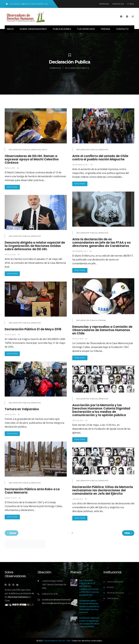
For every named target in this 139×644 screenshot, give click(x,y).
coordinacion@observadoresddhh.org (59, 600)
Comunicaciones (27, 168)
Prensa (102, 320)
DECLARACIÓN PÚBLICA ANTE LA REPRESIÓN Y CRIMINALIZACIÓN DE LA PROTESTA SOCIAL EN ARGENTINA (89, 588)
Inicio (44, 150)
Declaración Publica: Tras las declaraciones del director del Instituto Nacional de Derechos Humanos (89, 607)
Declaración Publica (19, 150)
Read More (12, 187)
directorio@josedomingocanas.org (58, 603)
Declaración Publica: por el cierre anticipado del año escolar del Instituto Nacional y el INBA (89, 622)
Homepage (56, 68)
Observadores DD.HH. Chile (57, 641)
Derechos (36, 150)
